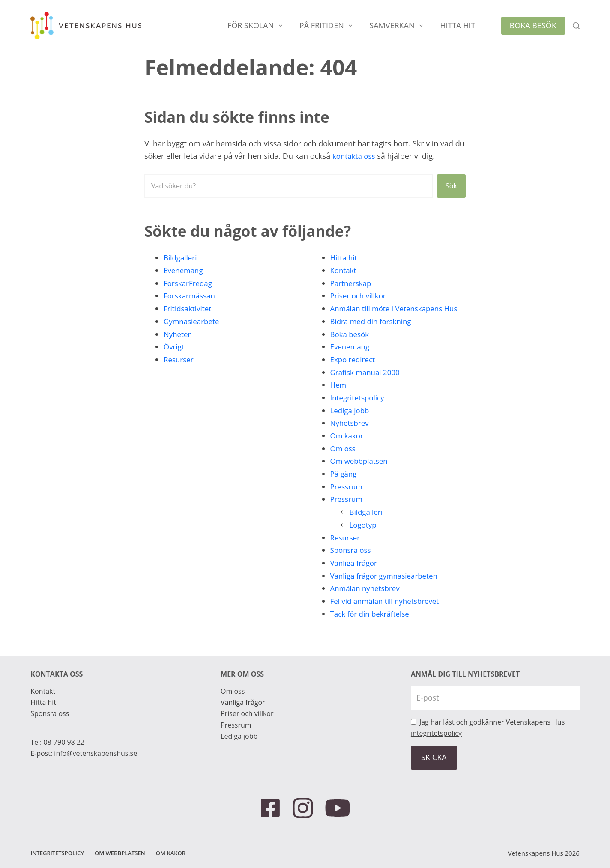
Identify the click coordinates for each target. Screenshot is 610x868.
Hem (339, 397)
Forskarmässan (191, 295)
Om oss (344, 461)
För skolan (257, 25)
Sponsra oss (352, 563)
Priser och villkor (360, 295)
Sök (451, 186)
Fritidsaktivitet (189, 308)
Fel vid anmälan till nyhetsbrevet (388, 614)
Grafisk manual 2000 (367, 385)
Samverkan (398, 25)
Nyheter (178, 334)
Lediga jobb (351, 423)
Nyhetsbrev (351, 435)
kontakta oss (355, 156)
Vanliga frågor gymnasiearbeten (387, 588)
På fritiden (327, 25)
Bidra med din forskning (374, 334)
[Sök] (576, 26)
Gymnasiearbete (193, 321)
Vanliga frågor (355, 576)
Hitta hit (457, 25)
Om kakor (348, 448)
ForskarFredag (189, 283)
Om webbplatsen (361, 474)
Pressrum (348, 499)
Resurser (179, 359)
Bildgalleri (181, 257)
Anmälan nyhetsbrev (367, 601)
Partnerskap (352, 283)
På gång (344, 486)
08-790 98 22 (64, 742)
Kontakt (344, 270)
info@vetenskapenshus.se (96, 753)
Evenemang (185, 270)
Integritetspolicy (359, 410)
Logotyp (364, 537)
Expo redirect (354, 372)
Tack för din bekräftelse (372, 626)
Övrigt (175, 346)
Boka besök (533, 25)
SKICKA (434, 757)
